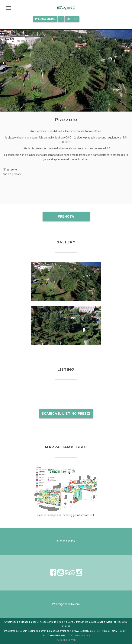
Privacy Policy (83, 635)
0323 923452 (67, 541)
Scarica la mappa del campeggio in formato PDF (66, 515)
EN (68, 19)
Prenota (66, 216)
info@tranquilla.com (68, 604)
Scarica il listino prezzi (66, 413)
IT (61, 19)
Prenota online (45, 19)
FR (76, 19)
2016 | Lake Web (66, 640)
